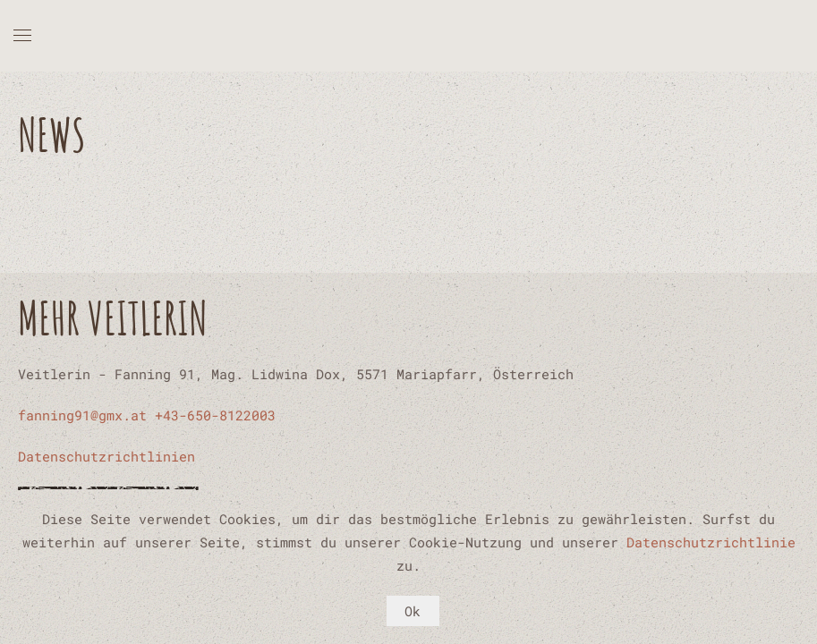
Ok (413, 611)
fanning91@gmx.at (82, 415)
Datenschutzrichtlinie (711, 542)
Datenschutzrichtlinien (106, 456)
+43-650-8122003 (215, 415)
